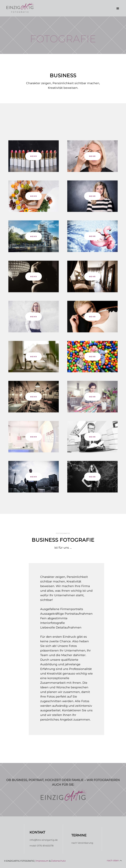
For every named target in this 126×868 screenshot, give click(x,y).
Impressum (42, 861)
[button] (118, 9)
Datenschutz (58, 861)
